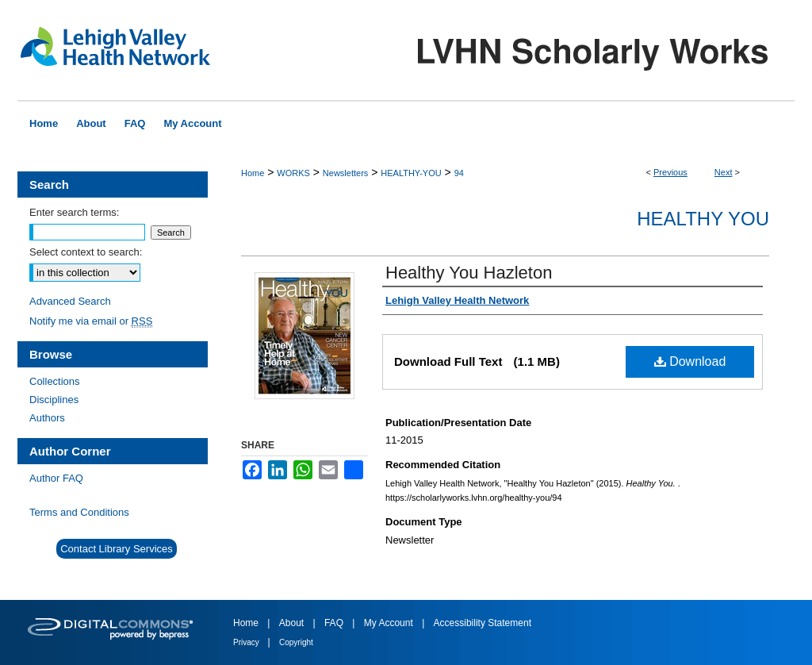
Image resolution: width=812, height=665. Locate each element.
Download (690, 361)
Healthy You (703, 219)
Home (253, 173)
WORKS (293, 173)
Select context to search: (86, 252)
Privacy (247, 642)
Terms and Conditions (79, 512)
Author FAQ (56, 478)
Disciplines (54, 400)
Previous (670, 172)
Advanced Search (70, 301)
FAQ (335, 623)
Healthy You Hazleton (469, 273)
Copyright (296, 642)
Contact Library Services (117, 549)
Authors (47, 418)
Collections (55, 381)
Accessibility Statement (483, 623)
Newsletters (345, 173)
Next (724, 172)
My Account (390, 623)
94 (459, 173)
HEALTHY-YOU (411, 173)
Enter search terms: (74, 212)
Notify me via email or (91, 321)
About (293, 623)
